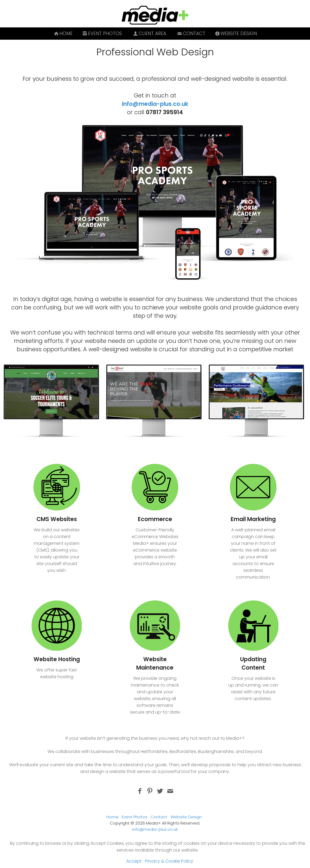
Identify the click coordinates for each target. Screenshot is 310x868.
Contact (191, 33)
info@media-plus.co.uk (155, 104)
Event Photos (102, 33)
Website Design (236, 33)
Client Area (149, 33)
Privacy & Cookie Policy (169, 861)
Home (63, 33)
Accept (134, 861)
